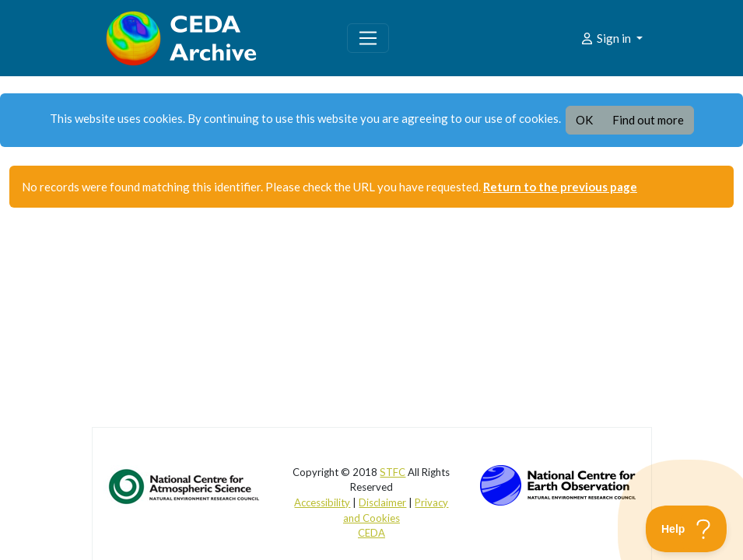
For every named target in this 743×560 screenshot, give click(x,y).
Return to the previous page (560, 187)
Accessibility (322, 502)
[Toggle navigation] (368, 38)
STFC (393, 472)
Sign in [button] (606, 38)
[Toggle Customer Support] (687, 529)
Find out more (648, 120)
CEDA (371, 533)
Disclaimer (382, 502)
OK (584, 120)
